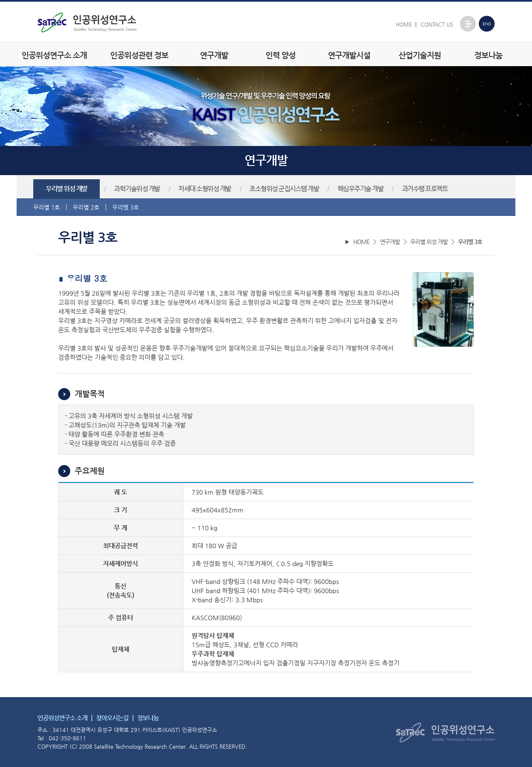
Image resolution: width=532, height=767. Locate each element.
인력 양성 (281, 55)
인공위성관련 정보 (139, 55)
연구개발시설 (349, 55)
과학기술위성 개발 (137, 189)
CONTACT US (437, 24)
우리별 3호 (126, 207)
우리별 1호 (47, 207)
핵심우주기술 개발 (361, 189)
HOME (404, 24)
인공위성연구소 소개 (54, 55)
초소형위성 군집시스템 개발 (284, 189)
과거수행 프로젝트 (425, 189)
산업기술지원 (420, 55)
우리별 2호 (86, 207)
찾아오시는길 (112, 718)
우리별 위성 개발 (66, 189)
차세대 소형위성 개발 (205, 189)
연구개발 (214, 55)
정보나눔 (488, 55)
